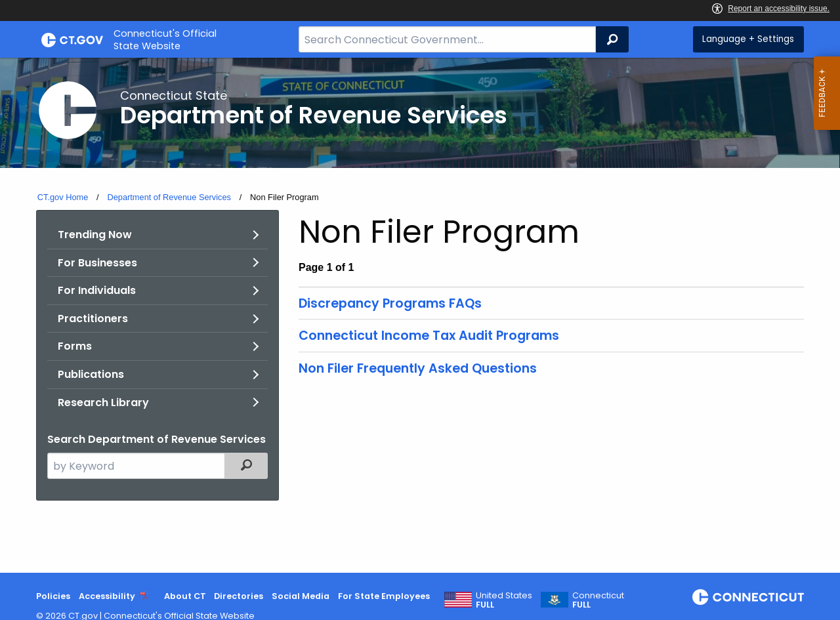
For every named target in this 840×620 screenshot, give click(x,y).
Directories (239, 596)
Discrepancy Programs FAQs (390, 303)
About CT (185, 596)
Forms (75, 346)
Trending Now (95, 235)
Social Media (301, 596)
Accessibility (107, 596)
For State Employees (384, 596)
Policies (53, 596)
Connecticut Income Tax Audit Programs (429, 336)
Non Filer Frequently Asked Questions (418, 368)
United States (504, 600)
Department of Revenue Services (169, 197)
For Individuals (97, 290)
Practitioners (93, 319)
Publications (91, 374)
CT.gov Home (63, 197)
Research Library (103, 403)
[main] (420, 315)
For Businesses (97, 263)
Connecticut (598, 600)
